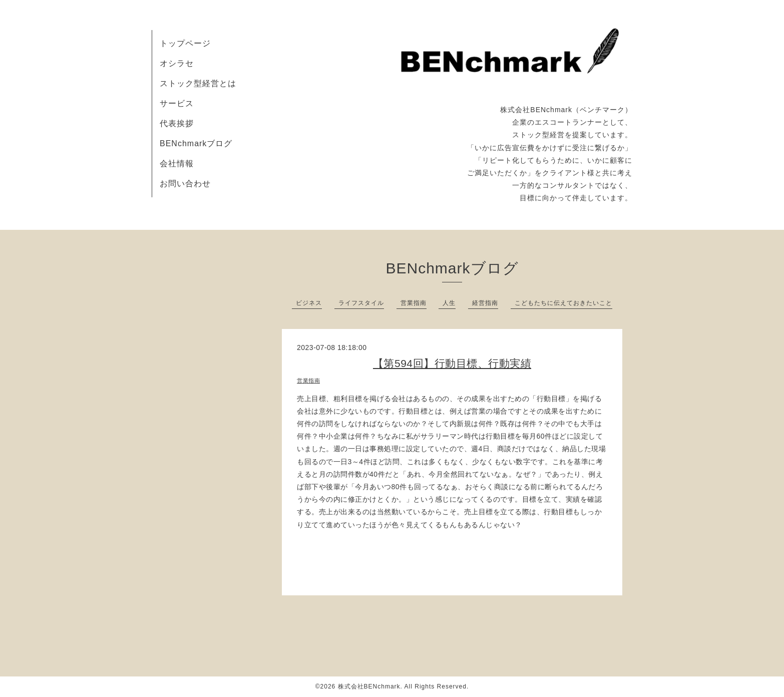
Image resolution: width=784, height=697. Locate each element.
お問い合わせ (185, 184)
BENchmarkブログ (196, 143)
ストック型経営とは (198, 83)
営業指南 (414, 303)
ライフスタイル (361, 303)
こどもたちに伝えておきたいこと (563, 303)
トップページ (185, 43)
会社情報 (177, 163)
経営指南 (485, 303)
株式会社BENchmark (369, 686)
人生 (449, 303)
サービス (177, 103)
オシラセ (177, 63)
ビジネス (309, 303)
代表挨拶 (177, 123)
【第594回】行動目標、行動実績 (452, 363)
